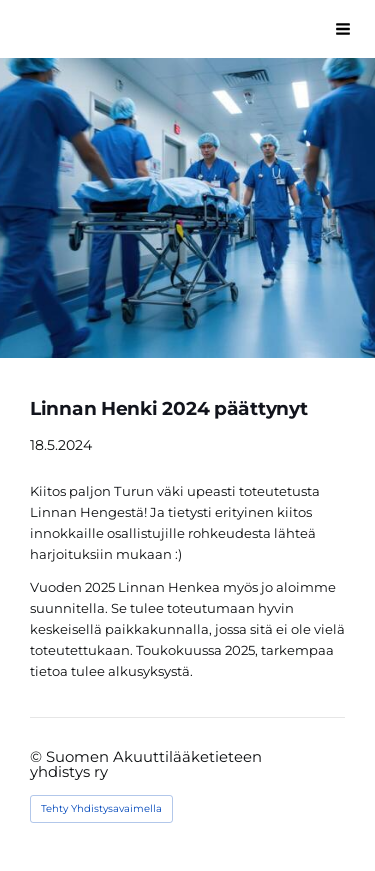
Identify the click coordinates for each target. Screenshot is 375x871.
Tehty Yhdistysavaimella (101, 808)
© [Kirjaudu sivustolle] (38, 757)
